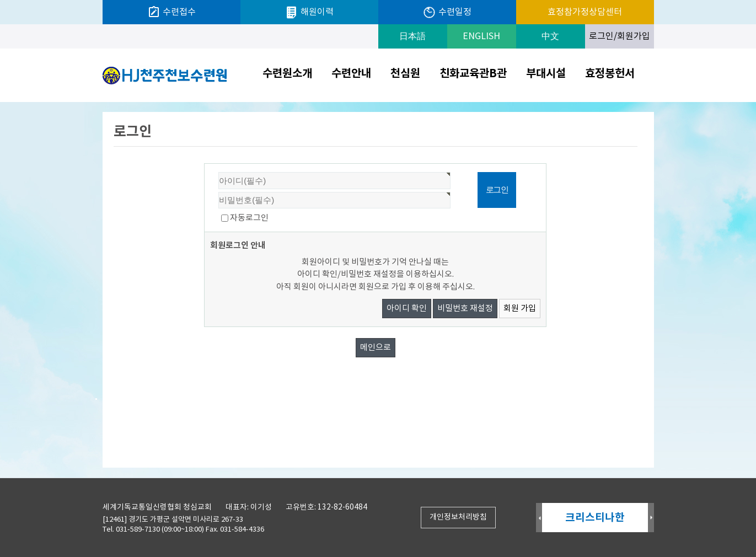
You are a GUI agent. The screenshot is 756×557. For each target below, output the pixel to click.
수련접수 (171, 12)
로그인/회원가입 (620, 36)
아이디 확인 (407, 309)
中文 (550, 36)
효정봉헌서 (610, 74)
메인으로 (376, 348)
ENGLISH (481, 36)
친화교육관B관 (473, 74)
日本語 (412, 36)
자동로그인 (249, 218)
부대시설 (546, 74)
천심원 (405, 74)
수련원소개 (287, 74)
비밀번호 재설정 (465, 309)
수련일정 (447, 12)
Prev (539, 518)
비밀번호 (205, 164)
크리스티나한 (595, 518)
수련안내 (351, 74)
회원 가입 (520, 309)
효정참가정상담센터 (585, 12)
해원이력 (309, 12)
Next (651, 518)
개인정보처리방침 (458, 517)
